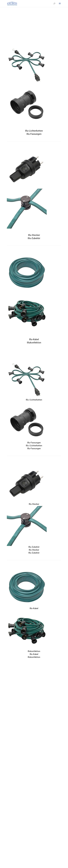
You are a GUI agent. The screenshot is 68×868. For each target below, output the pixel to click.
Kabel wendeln (11, 739)
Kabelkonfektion (12, 712)
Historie (9, 784)
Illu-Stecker (34, 235)
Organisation (11, 787)
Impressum (10, 833)
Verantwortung (11, 771)
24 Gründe (10, 791)
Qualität (9, 774)
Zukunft (9, 781)
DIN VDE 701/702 (12, 759)
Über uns (10, 764)
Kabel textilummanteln (14, 749)
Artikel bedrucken (12, 736)
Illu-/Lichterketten (34, 400)
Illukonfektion (34, 343)
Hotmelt (9, 716)
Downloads (10, 840)
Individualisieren (12, 729)
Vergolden (10, 726)
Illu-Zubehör (34, 238)
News (8, 837)
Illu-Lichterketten (34, 131)
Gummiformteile (12, 719)
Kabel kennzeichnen (13, 746)
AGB (8, 827)
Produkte (10, 796)
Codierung (10, 753)
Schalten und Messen (13, 805)
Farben (9, 722)
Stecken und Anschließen (14, 799)
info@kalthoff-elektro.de (21, 690)
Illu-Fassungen (34, 134)
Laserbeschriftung (12, 732)
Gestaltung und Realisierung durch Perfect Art (21, 860)
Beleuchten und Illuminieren (15, 809)
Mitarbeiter (10, 777)
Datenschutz (11, 830)
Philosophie (10, 767)
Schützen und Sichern (13, 812)
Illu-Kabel (34, 339)
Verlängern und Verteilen (14, 802)
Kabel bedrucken (12, 742)
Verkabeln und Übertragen (15, 815)
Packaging (10, 756)
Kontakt (9, 823)
